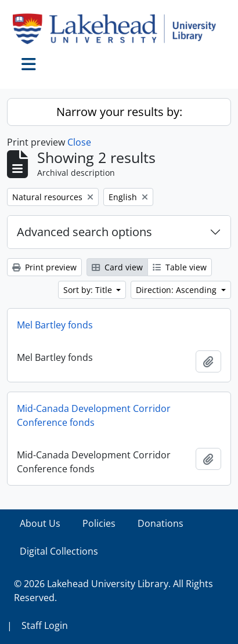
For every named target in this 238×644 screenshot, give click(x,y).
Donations (161, 523)
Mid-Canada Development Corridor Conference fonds (94, 415)
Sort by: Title (89, 290)
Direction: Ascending (177, 290)
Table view (180, 267)
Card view (117, 267)
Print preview (44, 267)
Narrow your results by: (119, 112)
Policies (99, 523)
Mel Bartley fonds (55, 325)
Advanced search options (84, 232)
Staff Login (45, 625)
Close (79, 142)
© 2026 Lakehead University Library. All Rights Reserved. (113, 591)
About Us (40, 523)
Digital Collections (59, 551)
